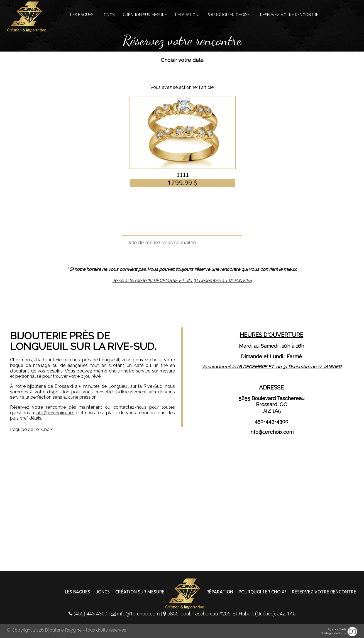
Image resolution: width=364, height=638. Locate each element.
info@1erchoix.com (55, 413)
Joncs (108, 15)
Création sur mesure (145, 15)
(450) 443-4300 (88, 614)
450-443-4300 (271, 421)
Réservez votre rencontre (289, 15)
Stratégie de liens (333, 633)
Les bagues (82, 15)
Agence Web (337, 629)
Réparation (187, 15)
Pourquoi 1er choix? (228, 15)
